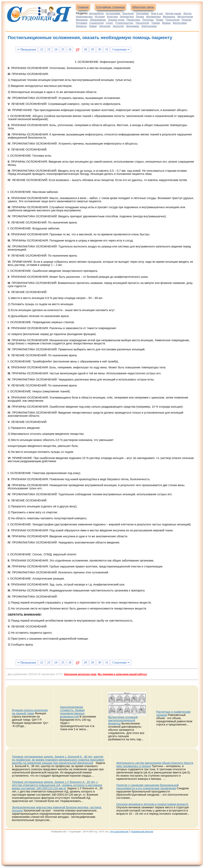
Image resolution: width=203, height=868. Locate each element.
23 (49, 49)
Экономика (132, 26)
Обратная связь (143, 7)
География (142, 13)
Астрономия (113, 13)
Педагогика (133, 20)
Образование (98, 20)
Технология (142, 23)
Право (160, 20)
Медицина (169, 17)
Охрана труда (116, 20)
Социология (97, 23)
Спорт (110, 23)
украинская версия (142, 831)
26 (70, 49)
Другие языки (173, 13)
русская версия (119, 831)
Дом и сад (157, 13)
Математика (153, 17)
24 (56, 49)
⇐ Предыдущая (27, 49)
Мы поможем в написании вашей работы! (122, 674)
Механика (82, 20)
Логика (140, 17)
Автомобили (96, 13)
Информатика (84, 17)
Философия (180, 23)
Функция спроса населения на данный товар (30, 712)
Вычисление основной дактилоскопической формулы (123, 720)
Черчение (105, 26)
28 (85, 49)
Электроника (149, 26)
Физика (166, 23)
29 (92, 49)
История (100, 17)
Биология (128, 13)
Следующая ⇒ (121, 49)
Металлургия (185, 17)
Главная (83, 7)
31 (107, 49)
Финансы (81, 26)
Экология (118, 26)
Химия (93, 26)
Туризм (156, 23)
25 (63, 49)
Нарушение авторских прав (80, 674)
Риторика (82, 23)
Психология (172, 20)
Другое (187, 13)
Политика (148, 20)
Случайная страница (110, 7)
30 (100, 49)
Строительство (124, 23)
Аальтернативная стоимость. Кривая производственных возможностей (72, 712)
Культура (112, 17)
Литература (127, 17)
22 (42, 49)
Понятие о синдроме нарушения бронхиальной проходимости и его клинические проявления (147, 787)
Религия (186, 20)
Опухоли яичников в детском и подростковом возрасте (152, 804)
